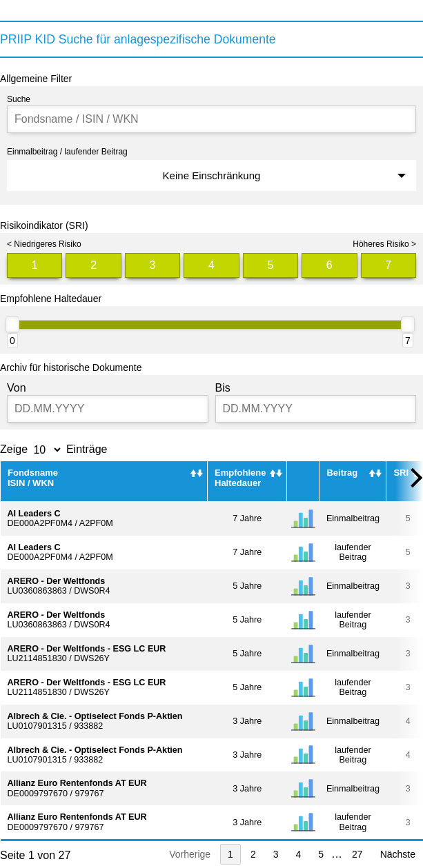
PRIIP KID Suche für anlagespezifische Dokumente (138, 39)
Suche (19, 99)
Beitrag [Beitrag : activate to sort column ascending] (342, 473)
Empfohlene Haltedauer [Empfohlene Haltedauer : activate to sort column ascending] (240, 478)
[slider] (12, 324)
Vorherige (190, 854)
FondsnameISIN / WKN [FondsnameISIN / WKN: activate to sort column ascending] (33, 478)
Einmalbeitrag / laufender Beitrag (67, 152)
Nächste (398, 854)
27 (357, 854)
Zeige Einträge (54, 449)
